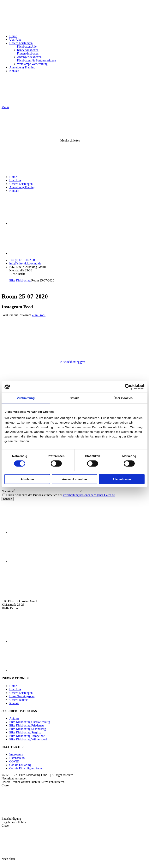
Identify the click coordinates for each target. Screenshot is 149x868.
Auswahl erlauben (74, 479)
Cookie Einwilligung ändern (27, 774)
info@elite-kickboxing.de (25, 263)
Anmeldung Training (22, 67)
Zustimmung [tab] (26, 398)
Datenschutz (17, 764)
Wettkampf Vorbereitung (32, 64)
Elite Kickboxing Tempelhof (27, 742)
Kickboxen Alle (27, 46)
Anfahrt (14, 724)
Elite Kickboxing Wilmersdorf (28, 745)
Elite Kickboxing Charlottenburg (30, 728)
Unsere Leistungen (21, 43)
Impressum (16, 760)
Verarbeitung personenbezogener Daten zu (89, 501)
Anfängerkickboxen (29, 57)
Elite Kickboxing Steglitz (25, 738)
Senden (8, 505)
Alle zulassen (122, 479)
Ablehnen (27, 479)
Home (13, 36)
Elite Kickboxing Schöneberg (28, 735)
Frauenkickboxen (28, 53)
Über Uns (15, 40)
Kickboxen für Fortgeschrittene (36, 60)
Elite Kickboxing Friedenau (27, 731)
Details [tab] (74, 398)
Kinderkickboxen (28, 50)
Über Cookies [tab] (123, 398)
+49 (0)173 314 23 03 (23, 260)
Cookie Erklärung (20, 771)
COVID (14, 767)
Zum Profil (39, 315)
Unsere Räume (18, 706)
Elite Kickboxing (20, 280)
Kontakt (14, 71)
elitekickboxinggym (43, 362)
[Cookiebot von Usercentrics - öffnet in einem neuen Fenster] (128, 387)
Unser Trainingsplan (22, 702)
